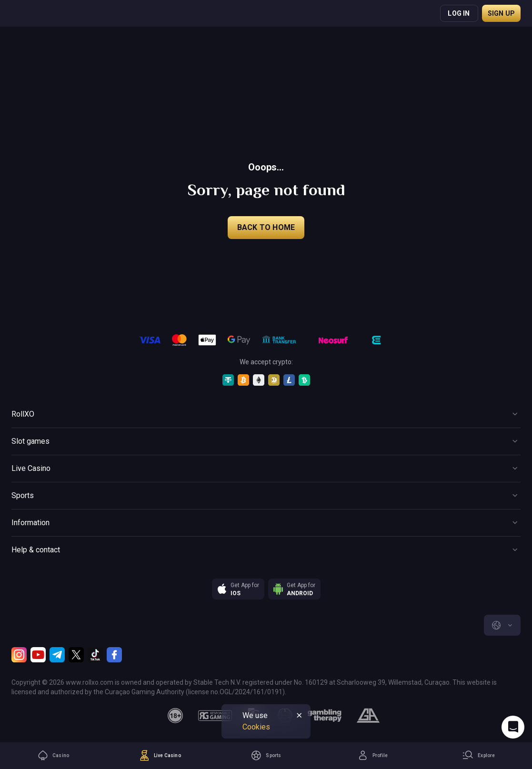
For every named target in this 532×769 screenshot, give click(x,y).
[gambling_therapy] (325, 716)
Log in (459, 13)
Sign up (501, 13)
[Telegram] (57, 655)
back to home (266, 227)
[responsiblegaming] (215, 716)
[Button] (266, 414)
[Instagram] (19, 655)
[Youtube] (38, 655)
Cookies (256, 727)
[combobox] (502, 625)
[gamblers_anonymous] (368, 716)
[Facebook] (114, 655)
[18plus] (175, 716)
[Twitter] (76, 655)
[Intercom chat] (513, 727)
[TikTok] (95, 655)
